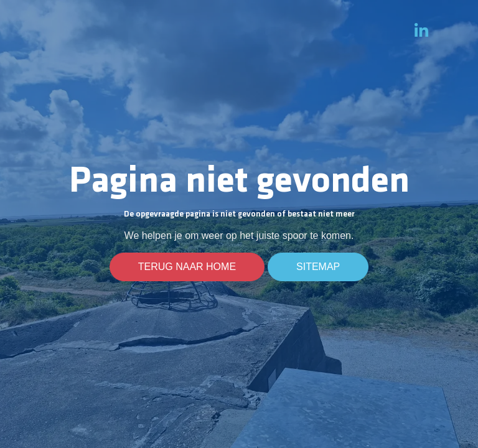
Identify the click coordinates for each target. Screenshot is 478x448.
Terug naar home (187, 267)
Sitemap (318, 267)
